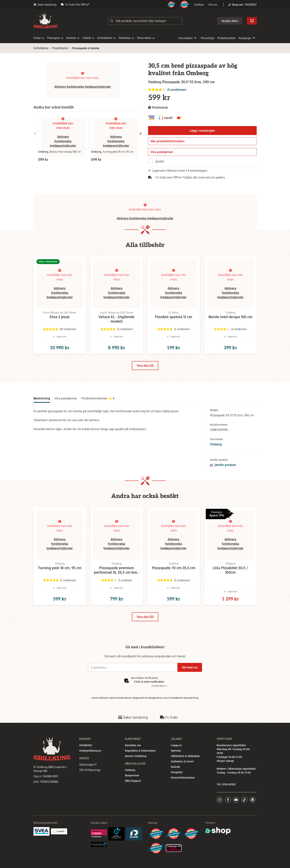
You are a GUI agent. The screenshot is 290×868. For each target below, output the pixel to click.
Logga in (176, 759)
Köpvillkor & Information (140, 765)
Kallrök (175, 781)
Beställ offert (230, 21)
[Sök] (145, 21)
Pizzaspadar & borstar (86, 48)
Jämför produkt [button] (223, 473)
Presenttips (208, 38)
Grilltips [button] (199, 5)
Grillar (39, 38)
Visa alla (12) (145, 631)
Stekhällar (126, 38)
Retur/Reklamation (183, 792)
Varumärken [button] (187, 38)
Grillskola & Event (182, 775)
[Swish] (59, 845)
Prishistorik (158, 108)
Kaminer (73, 38)
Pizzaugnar (55, 38)
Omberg (216, 452)
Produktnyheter (227, 38)
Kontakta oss (133, 759)
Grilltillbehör (106, 38)
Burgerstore (132, 789)
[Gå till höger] (141, 134)
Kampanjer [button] (247, 38)
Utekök (88, 38)
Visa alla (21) (145, 374)
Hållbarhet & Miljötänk (185, 770)
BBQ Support (133, 795)
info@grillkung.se (90, 765)
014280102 (251, 5)
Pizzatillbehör (60, 48)
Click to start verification (149, 696)
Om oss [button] (213, 5)
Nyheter (176, 765)
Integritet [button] (177, 786)
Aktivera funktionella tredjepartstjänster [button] (83, 87)
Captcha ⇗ (159, 700)
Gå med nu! (191, 681)
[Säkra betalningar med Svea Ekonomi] (42, 845)
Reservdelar (146, 38)
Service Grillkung (136, 770)
